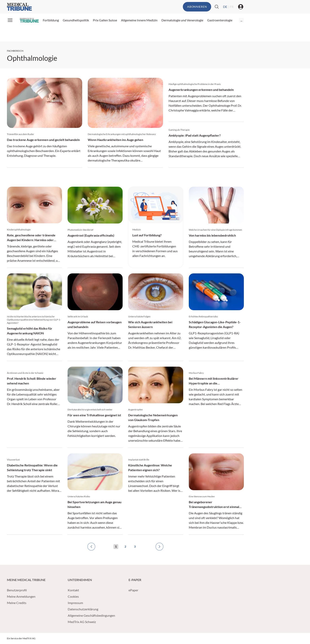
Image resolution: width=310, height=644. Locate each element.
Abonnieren (197, 7)
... (241, 20)
